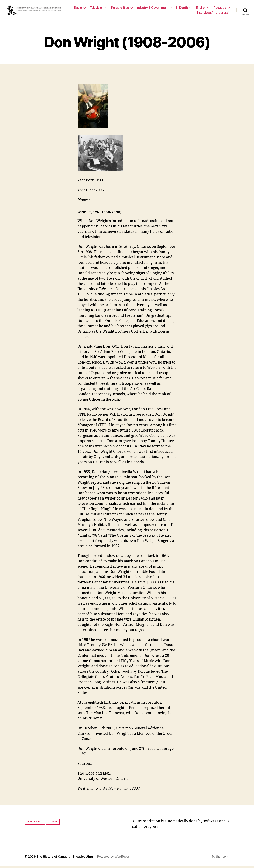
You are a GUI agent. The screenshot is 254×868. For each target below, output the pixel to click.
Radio (99, 8)
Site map (53, 823)
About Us (183, 14)
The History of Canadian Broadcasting (65, 858)
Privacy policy (35, 823)
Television (117, 8)
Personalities (141, 8)
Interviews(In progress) (213, 14)
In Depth (202, 8)
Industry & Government (173, 8)
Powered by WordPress (113, 858)
